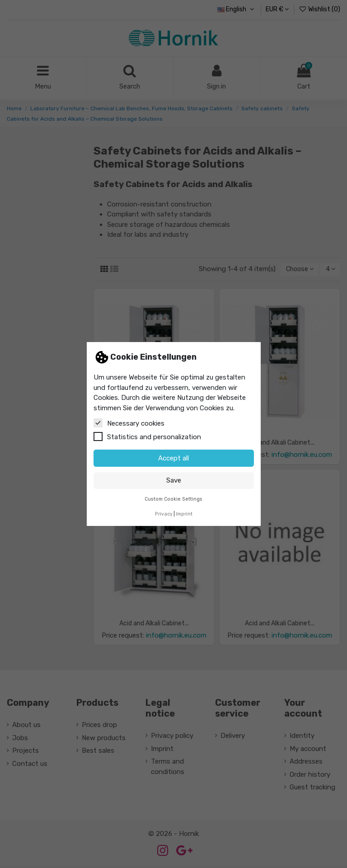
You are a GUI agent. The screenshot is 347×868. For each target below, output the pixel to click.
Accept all (173, 458)
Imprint (184, 514)
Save (174, 480)
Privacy (164, 514)
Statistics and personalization (147, 436)
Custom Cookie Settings (173, 499)
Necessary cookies (129, 423)
